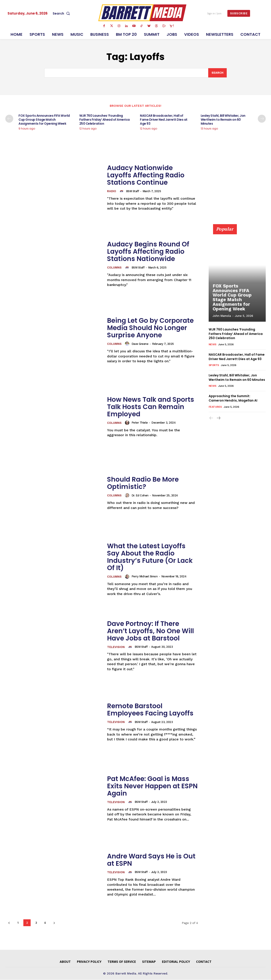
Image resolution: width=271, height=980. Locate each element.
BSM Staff (133, 191)
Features (215, 407)
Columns (114, 268)
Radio (112, 192)
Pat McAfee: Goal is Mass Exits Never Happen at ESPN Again (152, 786)
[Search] (217, 73)
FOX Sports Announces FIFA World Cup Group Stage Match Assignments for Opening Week (44, 120)
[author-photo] (122, 191)
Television (116, 647)
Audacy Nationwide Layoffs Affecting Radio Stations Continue (146, 175)
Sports (214, 365)
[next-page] (262, 119)
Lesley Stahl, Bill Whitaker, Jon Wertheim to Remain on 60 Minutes (223, 120)
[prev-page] (9, 119)
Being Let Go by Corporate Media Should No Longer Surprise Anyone (150, 328)
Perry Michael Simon (145, 577)
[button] (62, 13)
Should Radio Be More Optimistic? (143, 483)
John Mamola (222, 316)
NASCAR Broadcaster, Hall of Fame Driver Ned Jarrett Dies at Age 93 (164, 120)
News (213, 344)
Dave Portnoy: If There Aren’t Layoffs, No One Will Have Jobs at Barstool (151, 631)
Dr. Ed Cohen (140, 495)
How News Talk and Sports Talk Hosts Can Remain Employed (151, 407)
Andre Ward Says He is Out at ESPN (151, 860)
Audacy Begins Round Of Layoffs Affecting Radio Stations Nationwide (148, 252)
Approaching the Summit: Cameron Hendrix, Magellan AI (233, 398)
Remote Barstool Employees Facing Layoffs (150, 710)
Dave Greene (140, 344)
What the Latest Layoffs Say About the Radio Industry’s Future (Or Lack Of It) (150, 557)
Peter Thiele (140, 423)
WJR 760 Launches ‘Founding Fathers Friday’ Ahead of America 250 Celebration (105, 120)
